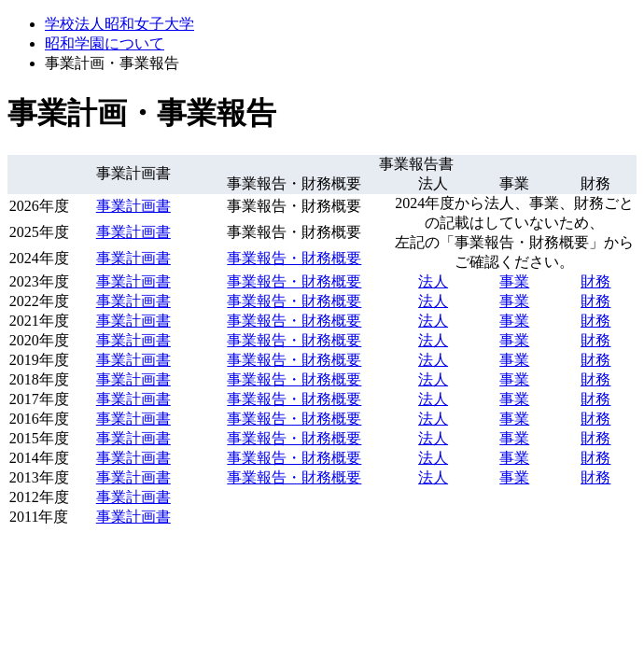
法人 (433, 281)
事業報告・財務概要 (294, 258)
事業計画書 (133, 206)
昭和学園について (105, 43)
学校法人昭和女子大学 (119, 24)
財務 (595, 281)
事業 (514, 281)
